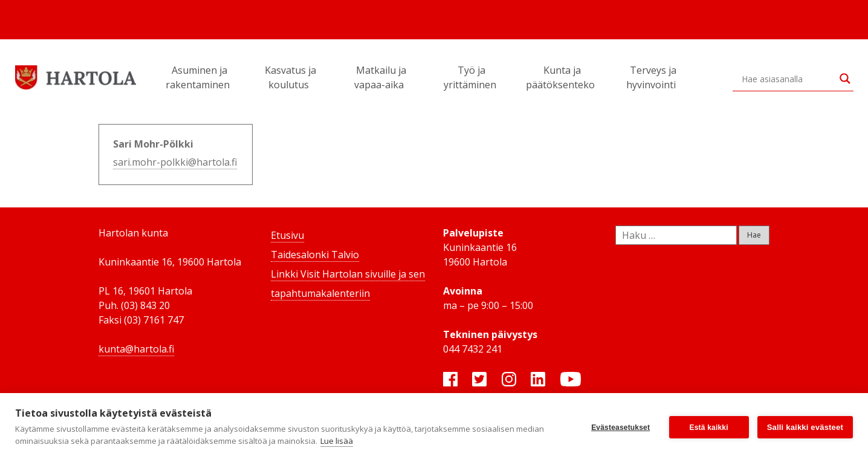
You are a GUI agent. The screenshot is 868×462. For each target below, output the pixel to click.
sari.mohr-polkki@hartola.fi (175, 162)
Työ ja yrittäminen (472, 77)
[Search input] (788, 79)
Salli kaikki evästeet (805, 427)
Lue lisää (337, 441)
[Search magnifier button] (845, 79)
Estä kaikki (709, 428)
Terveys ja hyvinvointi (653, 77)
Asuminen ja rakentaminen (199, 77)
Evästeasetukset (620, 428)
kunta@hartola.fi (136, 349)
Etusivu (287, 235)
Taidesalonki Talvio (315, 255)
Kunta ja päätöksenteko (562, 77)
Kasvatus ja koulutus (290, 77)
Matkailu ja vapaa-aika (381, 77)
